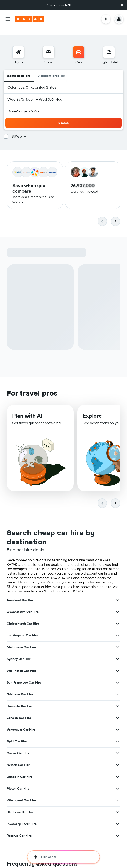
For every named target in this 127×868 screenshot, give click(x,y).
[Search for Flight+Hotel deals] (109, 45)
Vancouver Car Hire (21, 723)
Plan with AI (27, 411)
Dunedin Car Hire (20, 771)
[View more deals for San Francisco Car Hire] (117, 676)
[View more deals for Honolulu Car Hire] (117, 700)
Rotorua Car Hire (19, 829)
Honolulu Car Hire (20, 700)
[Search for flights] (18, 45)
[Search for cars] (79, 45)
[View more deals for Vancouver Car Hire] (117, 723)
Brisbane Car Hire (20, 688)
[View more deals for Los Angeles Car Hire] (117, 629)
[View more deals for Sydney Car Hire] (117, 653)
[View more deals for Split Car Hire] (117, 735)
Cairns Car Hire (18, 747)
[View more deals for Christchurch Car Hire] (117, 617)
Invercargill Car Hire (22, 818)
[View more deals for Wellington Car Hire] (117, 665)
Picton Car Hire (18, 782)
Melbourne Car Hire (21, 641)
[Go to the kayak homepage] (30, 19)
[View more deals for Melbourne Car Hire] (117, 641)
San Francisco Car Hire (24, 676)
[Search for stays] (49, 45)
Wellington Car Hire (21, 665)
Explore (92, 412)
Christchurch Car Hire (23, 617)
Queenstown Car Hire (23, 606)
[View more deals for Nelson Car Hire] (117, 759)
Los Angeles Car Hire (22, 629)
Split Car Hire (17, 735)
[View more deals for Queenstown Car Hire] (117, 606)
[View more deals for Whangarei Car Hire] (117, 794)
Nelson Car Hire (18, 759)
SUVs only (19, 129)
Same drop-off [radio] (19, 68)
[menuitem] (18, 48)
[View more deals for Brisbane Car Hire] (117, 688)
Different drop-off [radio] (51, 68)
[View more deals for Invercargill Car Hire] (117, 818)
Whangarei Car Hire (21, 794)
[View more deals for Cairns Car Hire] (117, 747)
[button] (122, 5)
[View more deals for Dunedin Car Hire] (117, 771)
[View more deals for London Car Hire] (117, 712)
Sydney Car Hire (19, 653)
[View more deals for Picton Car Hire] (117, 782)
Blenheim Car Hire (20, 806)
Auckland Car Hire (20, 594)
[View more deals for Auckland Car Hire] (117, 594)
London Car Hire (19, 712)
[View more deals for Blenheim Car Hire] (117, 806)
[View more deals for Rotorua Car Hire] (117, 829)
